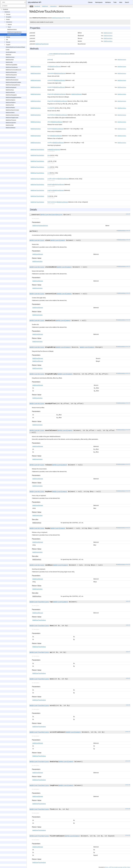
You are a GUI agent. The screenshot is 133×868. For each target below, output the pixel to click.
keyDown (50, 129)
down (49, 155)
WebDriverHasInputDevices (13, 85)
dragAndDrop (51, 94)
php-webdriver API (35, 2)
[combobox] (13, 6)
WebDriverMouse (10, 92)
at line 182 (128, 430)
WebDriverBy (9, 62)
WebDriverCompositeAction (14, 32)
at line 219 (128, 491)
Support (8, 45)
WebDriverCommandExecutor (13, 70)
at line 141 (128, 373)
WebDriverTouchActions (14, 35)
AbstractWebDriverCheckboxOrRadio (15, 47)
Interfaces (108, 2)
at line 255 (128, 564)
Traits (115, 2)
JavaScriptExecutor (11, 52)
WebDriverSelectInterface (12, 115)
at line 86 (128, 293)
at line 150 (128, 809)
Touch (9, 27)
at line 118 (128, 347)
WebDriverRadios (10, 108)
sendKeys (50, 143)
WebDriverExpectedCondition (13, 82)
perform (50, 60)
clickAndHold (51, 73)
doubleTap (50, 185)
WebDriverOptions (10, 100)
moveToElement (52, 115)
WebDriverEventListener (12, 80)
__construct (51, 54)
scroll (49, 173)
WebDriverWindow (11, 128)
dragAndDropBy (52, 101)
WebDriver (7, 12)
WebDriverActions (12, 30)
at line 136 (128, 785)
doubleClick (51, 87)
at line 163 (128, 403)
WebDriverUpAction (11, 123)
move (49, 167)
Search (127, 2)
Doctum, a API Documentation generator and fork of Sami (117, 867)
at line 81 (128, 678)
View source (66, 18)
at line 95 (128, 705)
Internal (10, 24)
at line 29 (128, 214)
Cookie (8, 50)
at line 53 (128, 625)
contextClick (51, 80)
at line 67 (128, 652)
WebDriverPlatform (11, 103)
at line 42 (128, 231)
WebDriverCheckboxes (12, 67)
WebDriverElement (11, 77)
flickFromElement (52, 202)
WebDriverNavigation (11, 95)
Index (121, 2)
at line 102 (128, 320)
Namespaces (99, 2)
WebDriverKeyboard (11, 87)
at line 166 (128, 835)
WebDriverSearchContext (12, 110)
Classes (90, 2)
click (49, 67)
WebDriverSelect (10, 113)
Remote (8, 42)
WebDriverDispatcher (11, 75)
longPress (50, 190)
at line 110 (128, 732)
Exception (9, 17)
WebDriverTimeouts (11, 120)
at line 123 (128, 761)
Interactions (9, 22)
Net (7, 40)
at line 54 (128, 240)
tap (48, 150)
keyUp (49, 136)
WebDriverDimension (11, 72)
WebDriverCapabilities (11, 65)
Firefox (8, 19)
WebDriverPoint (10, 105)
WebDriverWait (10, 125)
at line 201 (128, 464)
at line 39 (128, 601)
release (50, 122)
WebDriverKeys (10, 90)
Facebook (5, 9)
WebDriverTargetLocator (12, 118)
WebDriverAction (10, 57)
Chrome (8, 14)
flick (49, 196)
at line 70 (128, 266)
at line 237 (128, 528)
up (48, 161)
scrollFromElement (53, 179)
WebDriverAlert (10, 60)
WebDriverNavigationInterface (13, 97)
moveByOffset (51, 108)
